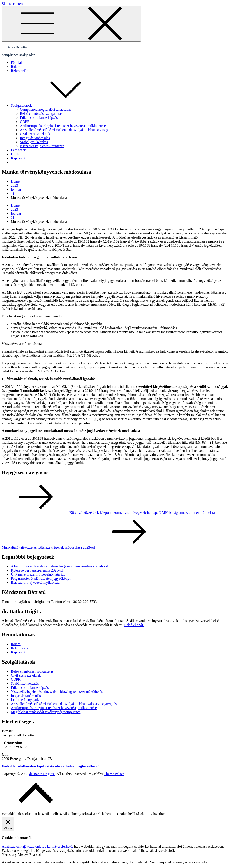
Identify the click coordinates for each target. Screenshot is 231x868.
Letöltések (18, 150)
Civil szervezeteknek (35, 134)
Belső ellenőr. (134, 625)
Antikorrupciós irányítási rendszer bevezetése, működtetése (63, 126)
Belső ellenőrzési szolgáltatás (41, 114)
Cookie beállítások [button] (131, 814)
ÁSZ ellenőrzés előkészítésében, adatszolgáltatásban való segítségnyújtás (64, 704)
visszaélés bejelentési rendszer (42, 146)
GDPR (25, 122)
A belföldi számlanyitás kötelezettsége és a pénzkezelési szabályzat (59, 566)
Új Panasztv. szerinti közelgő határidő (38, 574)
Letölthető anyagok (25, 700)
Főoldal (16, 63)
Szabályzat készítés (34, 142)
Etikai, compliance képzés (39, 118)
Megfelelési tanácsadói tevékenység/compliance (46, 712)
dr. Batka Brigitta (14, 47)
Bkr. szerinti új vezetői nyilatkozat (36, 582)
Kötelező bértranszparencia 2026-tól (37, 570)
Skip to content (13, 4)
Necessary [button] (10, 855)
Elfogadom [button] (158, 814)
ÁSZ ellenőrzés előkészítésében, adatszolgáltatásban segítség (64, 130)
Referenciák (20, 71)
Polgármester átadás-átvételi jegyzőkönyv (41, 578)
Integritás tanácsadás (35, 138)
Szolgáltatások (55, 105)
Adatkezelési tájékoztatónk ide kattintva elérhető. (38, 846)
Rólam (16, 67)
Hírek (15, 154)
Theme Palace (114, 774)
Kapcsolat (18, 158)
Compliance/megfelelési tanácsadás (46, 109)
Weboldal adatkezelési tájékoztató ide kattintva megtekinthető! (50, 766)
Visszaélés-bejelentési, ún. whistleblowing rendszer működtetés (57, 692)
